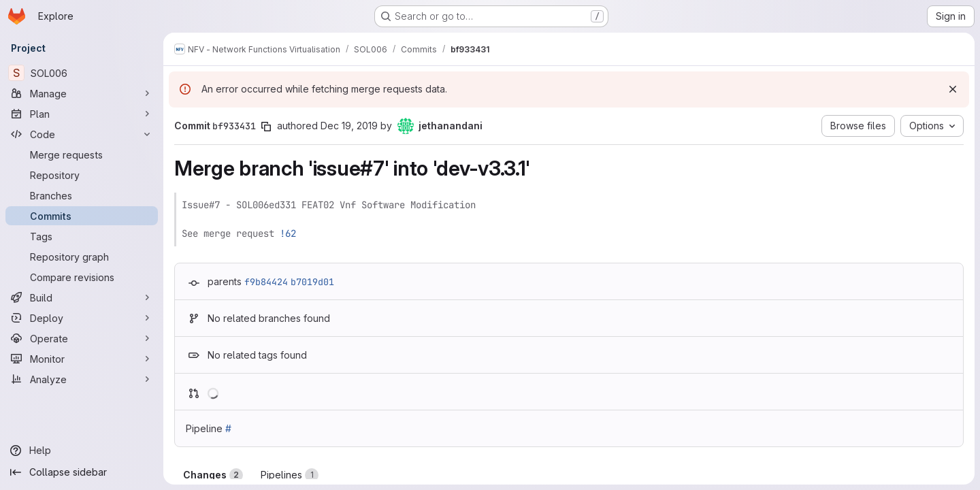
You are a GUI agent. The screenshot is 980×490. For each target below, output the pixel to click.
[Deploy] (82, 318)
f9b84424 (266, 282)
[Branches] (82, 195)
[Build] (82, 297)
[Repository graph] (82, 257)
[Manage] (82, 93)
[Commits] (82, 216)
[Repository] (82, 175)
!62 (288, 233)
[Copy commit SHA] (266, 127)
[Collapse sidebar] (82, 472)
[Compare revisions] (82, 277)
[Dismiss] (953, 89)
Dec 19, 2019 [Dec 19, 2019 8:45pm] (349, 126)
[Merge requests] (82, 154)
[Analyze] (82, 379)
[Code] (82, 134)
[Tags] (82, 236)
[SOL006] (82, 73)
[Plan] (82, 114)
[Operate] (82, 338)
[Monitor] (82, 359)
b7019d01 (312, 282)
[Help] (82, 451)
